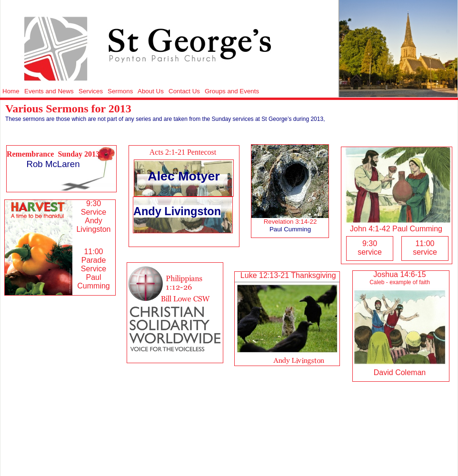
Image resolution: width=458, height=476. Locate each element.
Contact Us (184, 91)
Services (91, 91)
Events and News (49, 91)
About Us (151, 91)
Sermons (120, 91)
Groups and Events (232, 91)
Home (11, 91)
